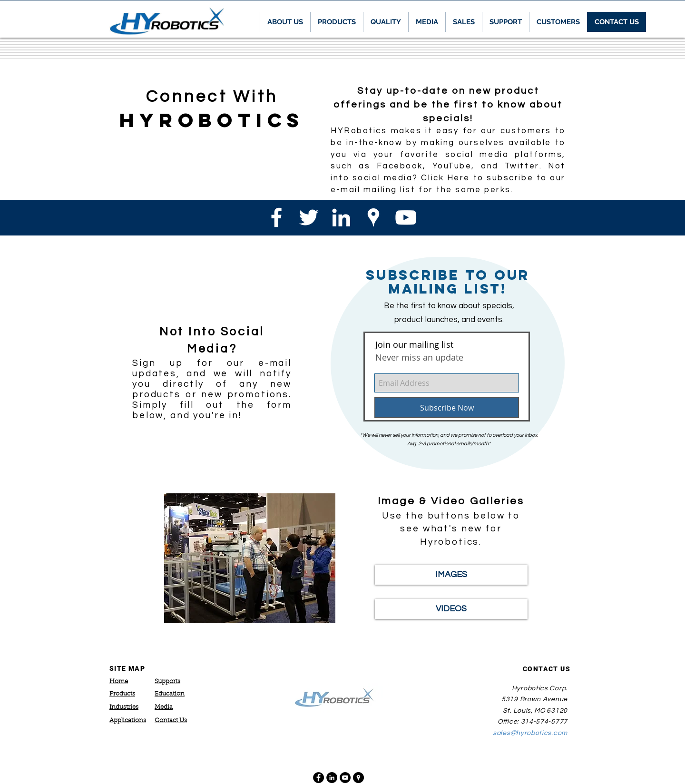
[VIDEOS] (451, 609)
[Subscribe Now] (447, 408)
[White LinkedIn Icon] (341, 217)
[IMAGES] (451, 575)
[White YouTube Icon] (406, 217)
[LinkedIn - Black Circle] (332, 778)
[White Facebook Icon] (276, 217)
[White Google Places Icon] (373, 217)
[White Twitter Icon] (309, 217)
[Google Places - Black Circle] (358, 778)
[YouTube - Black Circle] (345, 778)
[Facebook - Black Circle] (318, 778)
